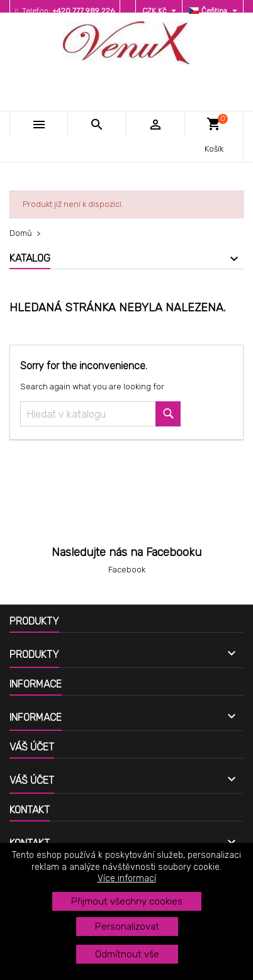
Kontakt (30, 810)
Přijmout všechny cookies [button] (127, 901)
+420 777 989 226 (83, 11)
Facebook (127, 570)
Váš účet (32, 747)
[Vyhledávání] (100, 414)
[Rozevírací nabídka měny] (161, 11)
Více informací (127, 878)
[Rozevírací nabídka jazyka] (215, 11)
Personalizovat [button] (127, 927)
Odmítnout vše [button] (127, 954)
